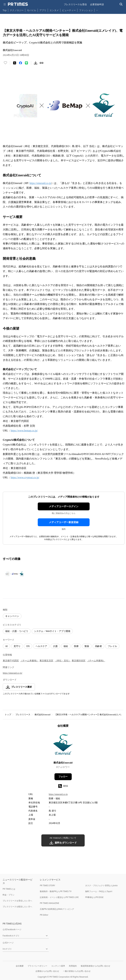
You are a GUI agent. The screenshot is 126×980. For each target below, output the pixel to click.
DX (28, 646)
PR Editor (44, 915)
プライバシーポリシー (37, 966)
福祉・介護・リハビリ (17, 631)
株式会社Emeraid (42, 715)
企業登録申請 (97, 4)
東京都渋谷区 (79, 661)
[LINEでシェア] (26, 63)
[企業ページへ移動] (63, 745)
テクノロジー (17, 10)
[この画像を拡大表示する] (14, 574)
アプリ (43, 10)
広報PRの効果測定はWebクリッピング (57, 909)
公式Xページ (8, 943)
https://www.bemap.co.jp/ (24, 431)
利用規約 (73, 966)
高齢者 (98, 646)
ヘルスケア (41, 646)
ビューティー (69, 10)
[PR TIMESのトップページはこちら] (18, 4)
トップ (8, 715)
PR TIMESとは (9, 889)
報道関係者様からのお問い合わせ (95, 966)
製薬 (87, 646)
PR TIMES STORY (47, 885)
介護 (55, 646)
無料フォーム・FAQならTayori (99, 891)
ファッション (86, 10)
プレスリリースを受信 (75, 4)
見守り (17, 646)
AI (6, 646)
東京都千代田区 (11, 661)
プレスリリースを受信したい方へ (17, 901)
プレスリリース (23, 715)
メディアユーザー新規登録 (64, 522)
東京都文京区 (46, 661)
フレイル (112, 646)
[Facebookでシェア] (21, 63)
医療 (76, 646)
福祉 (66, 646)
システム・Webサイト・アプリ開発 (52, 631)
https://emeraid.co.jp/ (13, 673)
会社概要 (20, 966)
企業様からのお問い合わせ (47, 971)
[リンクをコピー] (42, 63)
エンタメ (54, 10)
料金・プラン (9, 895)
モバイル (31, 10)
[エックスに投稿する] (15, 63)
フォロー (63, 777)
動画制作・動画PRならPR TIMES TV (56, 891)
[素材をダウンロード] (36, 63)
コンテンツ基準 (58, 966)
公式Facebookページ (12, 929)
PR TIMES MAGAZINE (49, 903)
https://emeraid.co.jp (40, 183)
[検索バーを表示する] (121, 4)
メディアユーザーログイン (64, 506)
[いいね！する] (5, 63)
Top (5, 10)
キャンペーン (12, 616)
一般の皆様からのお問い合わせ (77, 971)
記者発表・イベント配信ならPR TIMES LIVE (59, 897)
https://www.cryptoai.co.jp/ (25, 477)
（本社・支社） (63, 661)
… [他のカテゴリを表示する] (97, 10)
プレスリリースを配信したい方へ (17, 907)
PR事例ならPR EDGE (94, 897)
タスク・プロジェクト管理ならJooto (101, 885)
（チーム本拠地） (29, 661)
